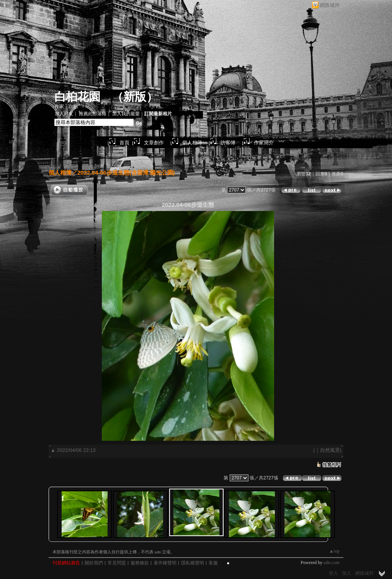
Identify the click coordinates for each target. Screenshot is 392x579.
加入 (346, 573)
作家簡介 (264, 143)
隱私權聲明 (193, 563)
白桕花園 (77, 97)
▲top (334, 551)
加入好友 (64, 114)
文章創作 (154, 143)
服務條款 (140, 563)
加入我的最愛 (126, 114)
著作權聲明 (165, 563)
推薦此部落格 (93, 114)
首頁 (124, 143)
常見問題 (117, 563)
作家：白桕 (66, 106)
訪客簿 (228, 143)
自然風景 (330, 450)
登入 (333, 573)
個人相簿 (192, 143)
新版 (135, 97)
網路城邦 (330, 5)
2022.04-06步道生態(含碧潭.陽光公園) (126, 173)
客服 (213, 563)
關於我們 (94, 563)
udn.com (332, 563)
